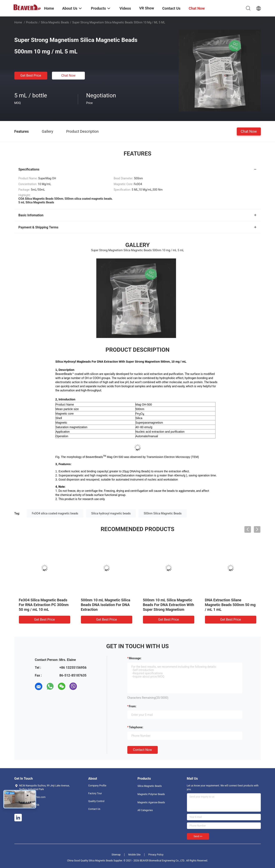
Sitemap (116, 855)
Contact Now (143, 750)
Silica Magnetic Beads (55, 22)
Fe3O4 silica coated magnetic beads (55, 513)
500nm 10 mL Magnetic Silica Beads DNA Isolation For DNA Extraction (106, 605)
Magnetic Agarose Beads (151, 802)
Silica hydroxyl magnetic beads (111, 513)
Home (18, 22)
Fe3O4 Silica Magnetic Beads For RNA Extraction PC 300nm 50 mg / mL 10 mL (44, 605)
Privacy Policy (156, 855)
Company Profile (97, 786)
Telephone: (136, 727)
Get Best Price (31, 76)
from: (133, 706)
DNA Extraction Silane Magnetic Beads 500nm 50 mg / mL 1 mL (230, 605)
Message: (135, 658)
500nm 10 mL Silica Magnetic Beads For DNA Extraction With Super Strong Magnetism (169, 605)
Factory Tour (95, 793)
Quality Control (96, 801)
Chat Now (68, 76)
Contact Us (94, 809)
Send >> (198, 836)
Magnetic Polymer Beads (151, 794)
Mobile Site (135, 855)
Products (32, 22)
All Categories (145, 810)
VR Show (147, 8)
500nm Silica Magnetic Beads (163, 513)
